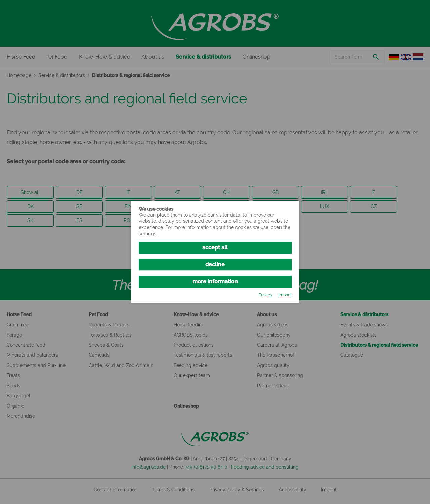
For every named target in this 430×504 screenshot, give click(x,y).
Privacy (266, 295)
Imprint (285, 295)
